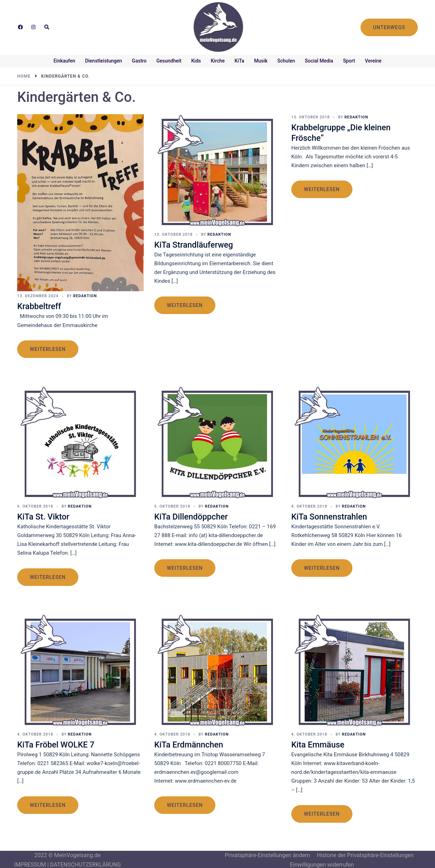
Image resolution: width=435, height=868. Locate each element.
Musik (261, 61)
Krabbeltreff (41, 306)
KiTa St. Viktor (45, 515)
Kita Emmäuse (320, 743)
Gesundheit (169, 61)
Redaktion (82, 296)
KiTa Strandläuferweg (196, 244)
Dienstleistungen (103, 61)
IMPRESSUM (30, 863)
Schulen (286, 61)
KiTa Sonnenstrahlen (332, 515)
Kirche (218, 61)
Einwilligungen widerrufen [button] (322, 863)
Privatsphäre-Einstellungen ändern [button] (268, 854)
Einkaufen (64, 61)
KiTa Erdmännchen (191, 743)
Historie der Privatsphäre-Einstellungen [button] (365, 854)
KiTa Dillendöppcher (194, 515)
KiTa (240, 61)
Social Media (319, 61)
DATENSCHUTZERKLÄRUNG (86, 863)
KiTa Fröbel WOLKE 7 (59, 743)
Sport (349, 61)
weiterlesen (48, 348)
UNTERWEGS (389, 27)
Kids (196, 61)
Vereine (373, 61)
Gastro (139, 61)
